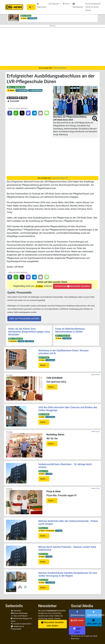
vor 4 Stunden (44, 414)
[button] (31, 7)
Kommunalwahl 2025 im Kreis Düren (93, 7)
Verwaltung (32, 18)
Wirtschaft (29, 341)
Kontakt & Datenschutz (21, 624)
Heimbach (13, 341)
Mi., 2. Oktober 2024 (15, 339)
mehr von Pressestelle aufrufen (24, 319)
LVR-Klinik (12, 98)
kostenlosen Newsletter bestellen (72, 286)
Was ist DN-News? (19, 616)
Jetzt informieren (60, 68)
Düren (24, 18)
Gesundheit (22, 90)
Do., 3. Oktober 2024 (16, 87)
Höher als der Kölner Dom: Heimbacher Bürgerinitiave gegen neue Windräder (29, 332)
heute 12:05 (43, 471)
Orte (66, 4)
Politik (21, 341)
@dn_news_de (94, 622)
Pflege (23, 98)
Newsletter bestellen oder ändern (52, 624)
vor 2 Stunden (26, 16)
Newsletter (78, 5)
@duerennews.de (78, 614)
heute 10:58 (43, 580)
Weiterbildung (35, 90)
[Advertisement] (52, 47)
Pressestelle (13, 101)
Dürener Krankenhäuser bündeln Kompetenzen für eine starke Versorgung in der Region (68, 574)
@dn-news (77, 620)
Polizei (49, 474)
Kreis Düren (50, 531)
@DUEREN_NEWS (94, 614)
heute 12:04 (43, 528)
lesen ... (44, 365)
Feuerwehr (67, 338)
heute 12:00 (43, 554)
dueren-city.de (95, 375)
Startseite (41, 5)
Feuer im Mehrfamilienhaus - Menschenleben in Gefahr (71, 330)
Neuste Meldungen (19, 613)
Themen (54, 4)
